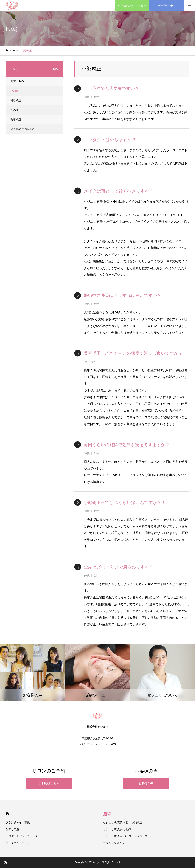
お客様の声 (146, 783)
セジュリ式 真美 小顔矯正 (119, 829)
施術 (107, 814)
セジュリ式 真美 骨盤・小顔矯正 (123, 822)
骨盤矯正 (16, 100)
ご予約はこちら (49, 783)
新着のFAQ (17, 81)
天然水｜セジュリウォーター (23, 836)
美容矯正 (16, 120)
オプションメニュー (115, 843)
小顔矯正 (16, 91)
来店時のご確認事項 (22, 129)
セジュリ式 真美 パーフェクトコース (125, 836)
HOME (7, 813)
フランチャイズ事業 (18, 822)
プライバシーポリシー (19, 843)
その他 (14, 110)
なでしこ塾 (12, 829)
